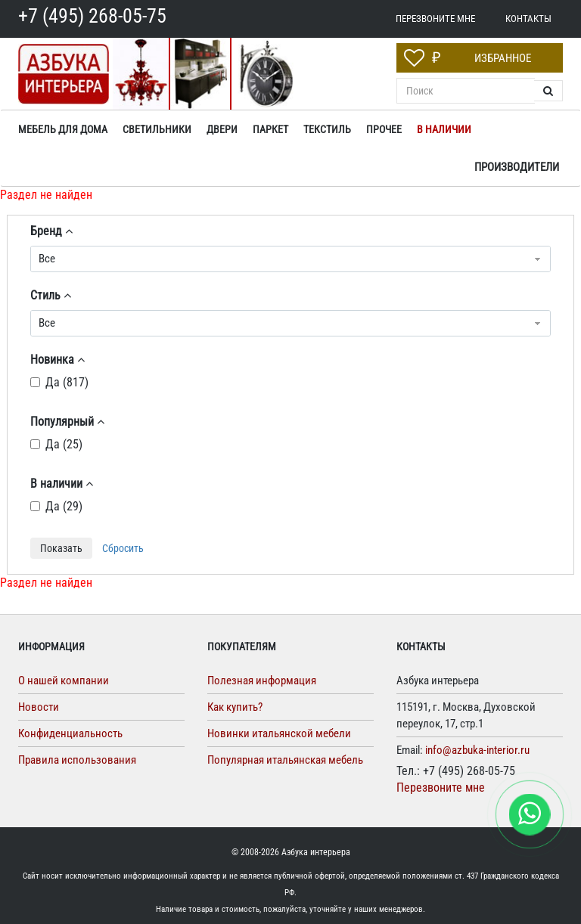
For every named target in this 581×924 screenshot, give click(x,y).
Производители (517, 167)
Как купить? (235, 707)
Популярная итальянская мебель (285, 760)
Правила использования (77, 760)
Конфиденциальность (70, 733)
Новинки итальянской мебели (279, 733)
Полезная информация (262, 681)
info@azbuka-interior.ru (477, 750)
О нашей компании (64, 681)
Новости (39, 707)
